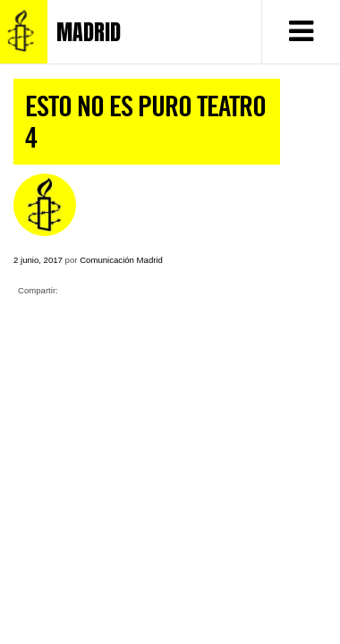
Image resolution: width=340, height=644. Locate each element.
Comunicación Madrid (121, 260)
